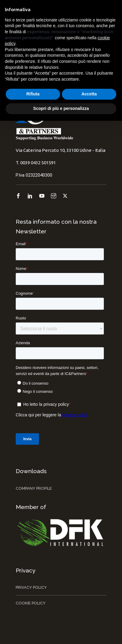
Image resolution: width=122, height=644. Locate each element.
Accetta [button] (89, 94)
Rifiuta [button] (33, 94)
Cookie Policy (31, 603)
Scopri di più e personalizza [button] (61, 108)
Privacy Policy (31, 587)
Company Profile (34, 488)
